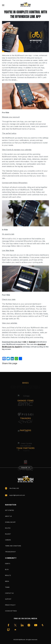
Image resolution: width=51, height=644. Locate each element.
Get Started (9, 510)
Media (7, 581)
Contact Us (9, 593)
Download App (10, 522)
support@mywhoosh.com (17, 495)
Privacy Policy (10, 605)
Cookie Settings (11, 611)
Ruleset (8, 534)
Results (8, 575)
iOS (25, 342)
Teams (7, 587)
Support (8, 599)
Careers (8, 540)
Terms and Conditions (13, 546)
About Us (8, 516)
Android (32, 342)
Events (8, 564)
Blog (7, 569)
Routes (8, 528)
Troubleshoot (10, 552)
